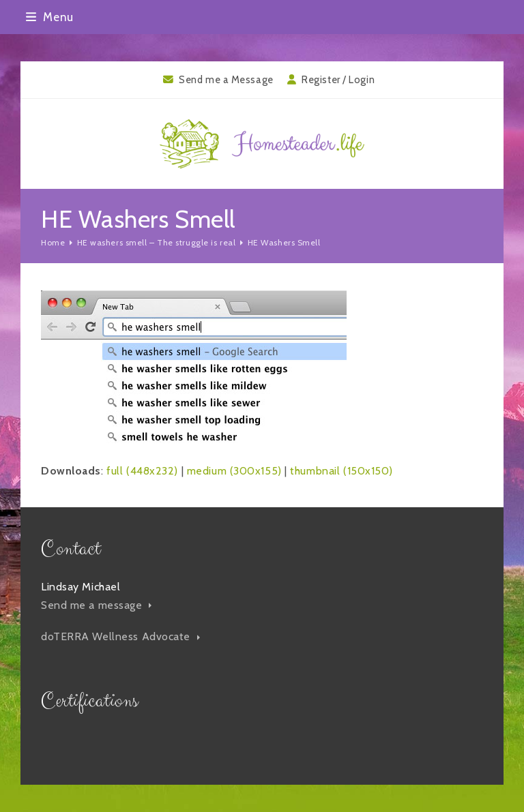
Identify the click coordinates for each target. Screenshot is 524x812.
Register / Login (338, 80)
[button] (49, 17)
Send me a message (96, 605)
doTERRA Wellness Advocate (120, 636)
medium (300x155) (234, 471)
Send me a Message (226, 80)
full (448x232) (142, 471)
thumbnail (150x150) (341, 471)
